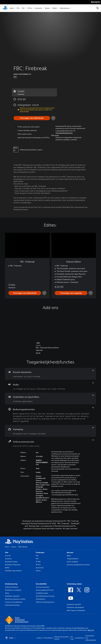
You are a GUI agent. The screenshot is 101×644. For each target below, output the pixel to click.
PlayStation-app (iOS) (74, 604)
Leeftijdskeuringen (42, 593)
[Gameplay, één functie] (50, 431)
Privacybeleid (48, 638)
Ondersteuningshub (12, 587)
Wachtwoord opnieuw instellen (15, 599)
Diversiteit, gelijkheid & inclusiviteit (78, 565)
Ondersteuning (64, 8)
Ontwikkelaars (41, 599)
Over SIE (8, 556)
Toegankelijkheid (72, 559)
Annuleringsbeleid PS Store (45, 590)
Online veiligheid (72, 562)
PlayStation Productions (13, 565)
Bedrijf (7, 568)
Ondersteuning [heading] (11, 584)
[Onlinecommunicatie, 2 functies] (50, 443)
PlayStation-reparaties (12, 596)
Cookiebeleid (79, 638)
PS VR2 (38, 562)
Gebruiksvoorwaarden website (61, 638)
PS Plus (30, 8)
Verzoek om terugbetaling (14, 602)
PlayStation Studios (11, 562)
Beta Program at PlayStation (76, 610)
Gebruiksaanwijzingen (12, 605)
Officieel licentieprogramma (45, 602)
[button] (64, 133)
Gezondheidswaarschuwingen (61, 493)
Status (7, 593)
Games (12, 8)
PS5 (18, 8)
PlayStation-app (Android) (75, 607)
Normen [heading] (70, 552)
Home (7, 547)
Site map (72, 638)
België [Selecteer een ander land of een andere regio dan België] (11, 638)
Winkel (55, 8)
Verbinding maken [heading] (74, 584)
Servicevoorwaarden (43, 587)
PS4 (23, 8)
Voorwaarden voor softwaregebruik (91, 638)
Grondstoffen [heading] (41, 584)
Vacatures (8, 559)
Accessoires (38, 8)
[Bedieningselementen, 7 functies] (50, 415)
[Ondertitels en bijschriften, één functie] (50, 399)
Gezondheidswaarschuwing (45, 596)
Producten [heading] (40, 552)
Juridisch (39, 638)
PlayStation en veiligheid (13, 590)
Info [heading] (7, 552)
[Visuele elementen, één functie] (50, 374)
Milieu (69, 556)
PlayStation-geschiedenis (13, 571)
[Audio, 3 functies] (50, 386)
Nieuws (47, 8)
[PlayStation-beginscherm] (5, 8)
